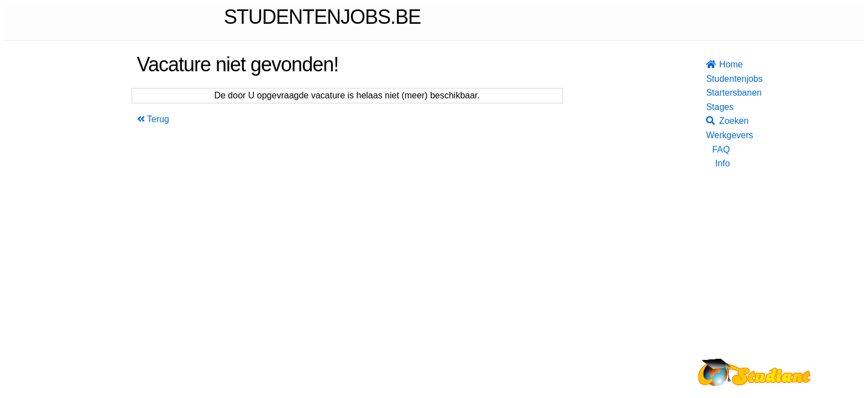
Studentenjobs (718, 79)
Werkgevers (718, 135)
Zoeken (718, 121)
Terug (153, 119)
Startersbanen (718, 93)
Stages (718, 107)
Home (718, 64)
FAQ (721, 150)
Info (722, 163)
